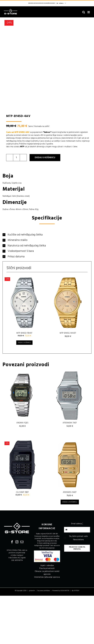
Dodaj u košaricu (45, 158)
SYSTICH (76, 591)
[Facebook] (12, 542)
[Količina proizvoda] (16, 158)
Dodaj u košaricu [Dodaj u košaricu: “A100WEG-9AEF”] (70, 502)
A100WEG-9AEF (70, 492)
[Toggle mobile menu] (89, 12)
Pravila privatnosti (47, 568)
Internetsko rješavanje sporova (47, 577)
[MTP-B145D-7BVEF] (24, 303)
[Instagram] (17, 542)
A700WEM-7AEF (70, 423)
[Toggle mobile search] (84, 12)
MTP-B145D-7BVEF (24, 333)
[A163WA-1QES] (22, 395)
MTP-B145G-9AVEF (68, 333)
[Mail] (22, 542)
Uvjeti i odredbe (47, 566)
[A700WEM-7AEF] (70, 395)
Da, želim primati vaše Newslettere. (78, 538)
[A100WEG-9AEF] (70, 465)
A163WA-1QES (22, 423)
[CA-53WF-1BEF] (22, 465)
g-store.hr (32, 591)
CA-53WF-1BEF (22, 492)
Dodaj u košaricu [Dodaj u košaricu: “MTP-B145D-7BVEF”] (24, 343)
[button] (47, 235)
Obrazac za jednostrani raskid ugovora (47, 573)
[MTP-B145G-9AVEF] (68, 303)
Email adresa (77, 524)
